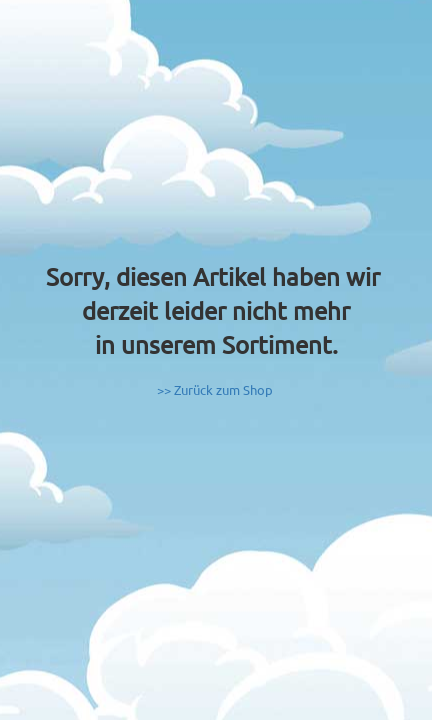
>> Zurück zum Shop (215, 389)
